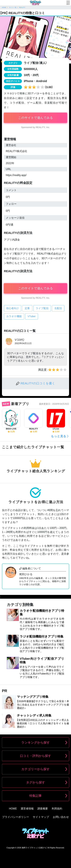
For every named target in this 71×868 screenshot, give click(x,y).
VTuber (32, 316)
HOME (13, 809)
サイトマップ (41, 817)
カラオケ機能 (14, 316)
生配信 (58, 308)
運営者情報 (27, 809)
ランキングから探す (36, 743)
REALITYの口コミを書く (38, 383)
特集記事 (35, 796)
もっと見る (59, 436)
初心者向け (13, 308)
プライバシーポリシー (16, 817)
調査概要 (43, 809)
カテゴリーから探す (35, 769)
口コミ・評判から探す (36, 756)
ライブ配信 (42, 308)
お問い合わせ (61, 817)
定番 (27, 308)
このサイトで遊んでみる (36, 118)
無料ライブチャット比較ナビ (34, 848)
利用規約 (57, 809)
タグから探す (36, 782)
